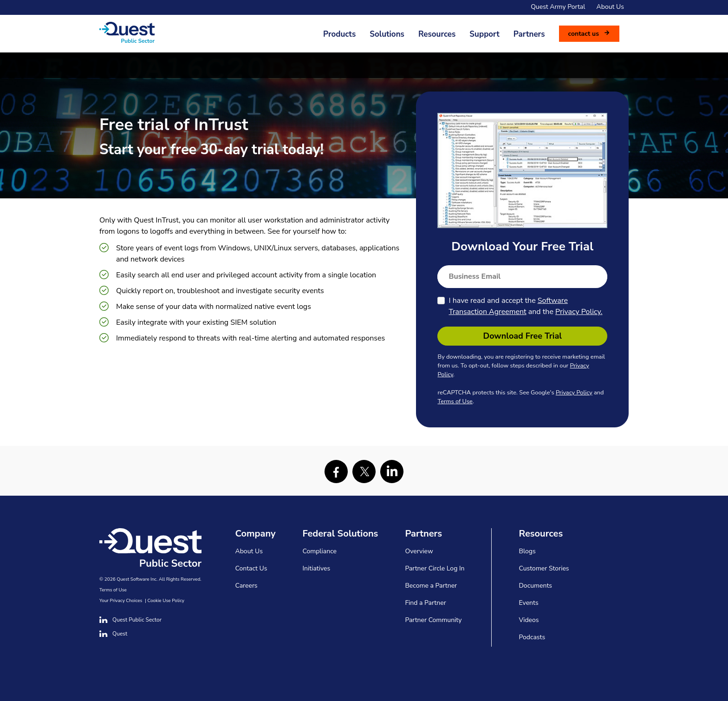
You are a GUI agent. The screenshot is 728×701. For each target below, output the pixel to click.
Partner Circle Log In (435, 568)
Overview (419, 551)
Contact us (584, 34)
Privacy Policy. (579, 312)
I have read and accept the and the (525, 306)
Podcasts (532, 637)
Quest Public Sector (130, 620)
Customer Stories (544, 568)
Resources (437, 34)
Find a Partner (425, 603)
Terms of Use (455, 401)
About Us (610, 7)
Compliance (320, 551)
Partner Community (433, 620)
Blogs (527, 551)
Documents (535, 586)
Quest (113, 634)
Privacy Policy (574, 393)
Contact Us (251, 568)
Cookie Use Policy (166, 601)
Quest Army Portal (558, 7)
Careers (247, 586)
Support (484, 34)
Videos (529, 620)
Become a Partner (431, 586)
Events (528, 603)
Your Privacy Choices (121, 601)
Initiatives (317, 568)
